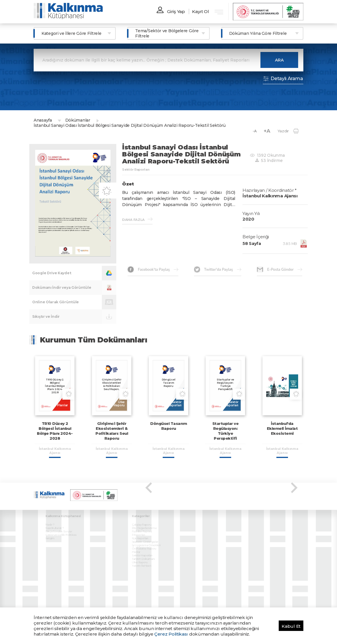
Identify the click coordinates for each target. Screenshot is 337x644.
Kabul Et (291, 626)
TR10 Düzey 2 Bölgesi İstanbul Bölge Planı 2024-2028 (55, 431)
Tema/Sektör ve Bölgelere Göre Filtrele (167, 33)
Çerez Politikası (171, 634)
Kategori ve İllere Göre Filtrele (71, 33)
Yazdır (288, 131)
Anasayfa (43, 120)
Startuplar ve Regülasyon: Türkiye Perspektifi (225, 431)
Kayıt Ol (201, 11)
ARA (279, 60)
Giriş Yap (176, 11)
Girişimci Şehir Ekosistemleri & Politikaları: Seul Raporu (112, 431)
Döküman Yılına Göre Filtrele (258, 33)
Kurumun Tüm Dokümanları (94, 340)
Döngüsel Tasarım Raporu (168, 426)
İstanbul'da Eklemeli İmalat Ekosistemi (282, 428)
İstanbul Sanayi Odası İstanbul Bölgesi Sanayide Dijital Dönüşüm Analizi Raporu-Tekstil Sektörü (130, 125)
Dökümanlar (78, 120)
